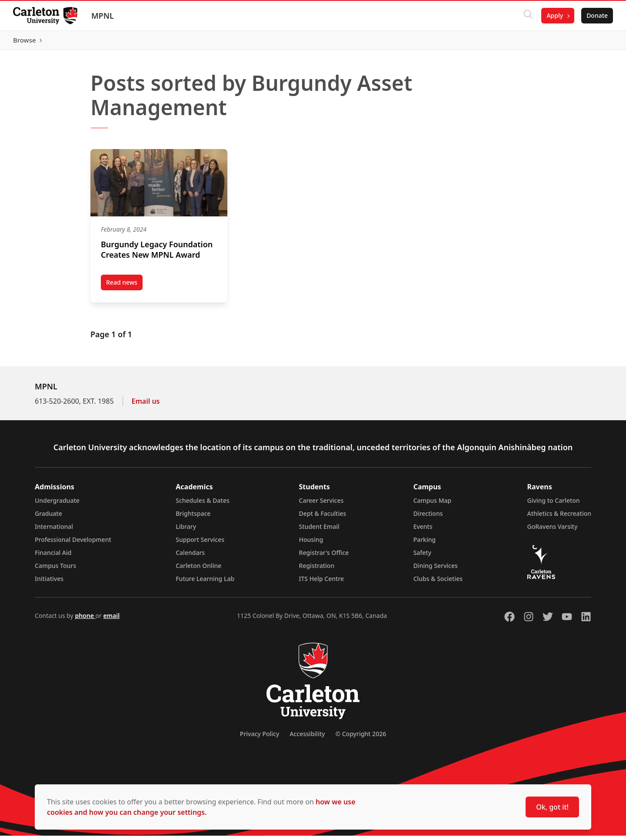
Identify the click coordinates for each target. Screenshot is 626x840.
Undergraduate (57, 505)
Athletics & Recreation (559, 518)
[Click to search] (527, 16)
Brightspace (193, 518)
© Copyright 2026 (361, 738)
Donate (596, 15)
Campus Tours (55, 570)
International (54, 531)
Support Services (200, 544)
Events (423, 531)
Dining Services (436, 570)
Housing (311, 544)
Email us (146, 405)
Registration (317, 570)
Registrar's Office (324, 557)
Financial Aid (53, 557)
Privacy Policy (260, 738)
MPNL (103, 16)
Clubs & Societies (438, 583)
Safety (423, 557)
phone (85, 620)
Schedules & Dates (203, 505)
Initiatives (49, 583)
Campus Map (433, 505)
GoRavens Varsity (553, 531)
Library (186, 531)
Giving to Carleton (554, 505)
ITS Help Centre (322, 583)
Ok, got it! (552, 807)
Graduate (48, 518)
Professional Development (73, 544)
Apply (554, 15)
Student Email (319, 531)
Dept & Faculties (323, 518)
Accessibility (307, 738)
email (111, 620)
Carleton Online (198, 570)
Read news (124, 288)
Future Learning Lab (205, 583)
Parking (425, 544)
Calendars (190, 557)
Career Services (321, 505)
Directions (428, 518)
